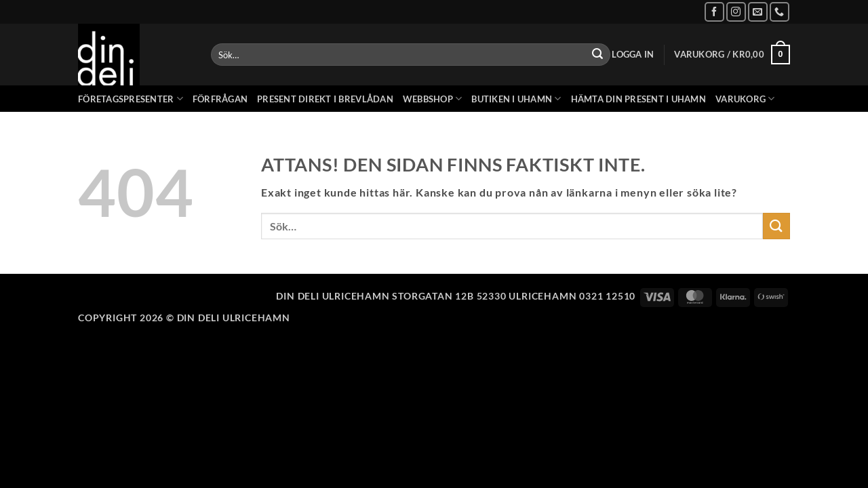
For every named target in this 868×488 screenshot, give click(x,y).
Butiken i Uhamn (516, 99)
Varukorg (745, 99)
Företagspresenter (131, 99)
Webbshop (433, 99)
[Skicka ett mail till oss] (758, 12)
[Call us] (780, 12)
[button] (633, 55)
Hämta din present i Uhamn (638, 99)
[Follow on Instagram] (736, 12)
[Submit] (597, 55)
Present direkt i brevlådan (325, 99)
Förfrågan (220, 99)
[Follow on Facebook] (714, 12)
